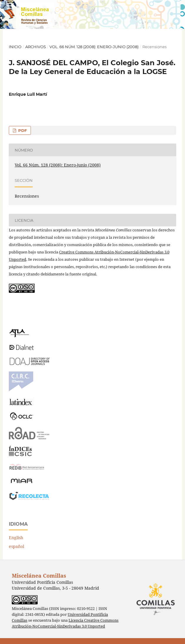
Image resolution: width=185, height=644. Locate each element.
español (16, 546)
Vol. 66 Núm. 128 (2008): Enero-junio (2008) (94, 47)
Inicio (15, 47)
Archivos (36, 47)
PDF (22, 130)
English (16, 538)
